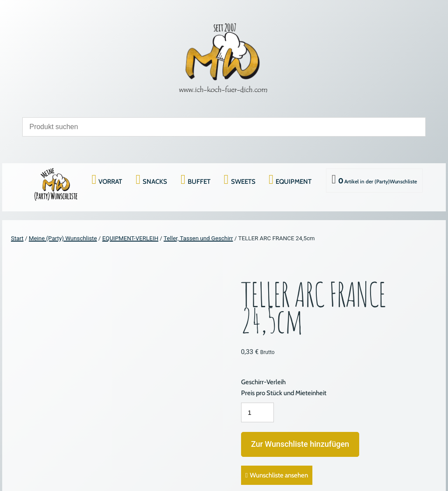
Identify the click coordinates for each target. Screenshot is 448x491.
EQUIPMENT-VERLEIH (130, 238)
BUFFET (199, 182)
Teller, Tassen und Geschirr (198, 238)
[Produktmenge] (257, 412)
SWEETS (243, 182)
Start (17, 238)
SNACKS (155, 182)
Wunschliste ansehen (279, 475)
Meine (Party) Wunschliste (63, 238)
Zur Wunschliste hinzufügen (300, 444)
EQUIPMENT (294, 182)
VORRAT (110, 182)
